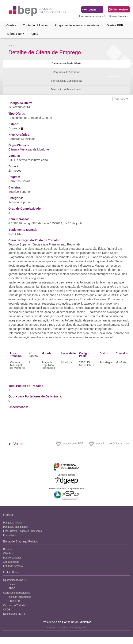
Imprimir (100, 443)
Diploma (8, 549)
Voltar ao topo (119, 443)
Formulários (10, 535)
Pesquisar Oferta (13, 523)
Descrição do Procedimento (66, 89)
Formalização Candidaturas (67, 81)
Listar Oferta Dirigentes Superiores (22, 531)
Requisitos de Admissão (66, 72)
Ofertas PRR (115, 25)
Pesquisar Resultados (15, 527)
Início (11, 46)
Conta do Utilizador (35, 25)
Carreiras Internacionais (16, 593)
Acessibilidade (11, 562)
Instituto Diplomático (20, 597)
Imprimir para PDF (73, 443)
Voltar (16, 444)
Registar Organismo (119, 16)
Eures (12, 584)
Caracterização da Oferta (66, 64)
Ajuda (34, 34)
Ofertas (11, 25)
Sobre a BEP (15, 34)
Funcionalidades (12, 558)
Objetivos (8, 553)
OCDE (7, 610)
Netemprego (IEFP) (14, 614)
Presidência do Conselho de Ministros (66, 622)
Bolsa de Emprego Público (21, 541)
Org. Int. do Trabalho (15, 605)
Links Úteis (10, 572)
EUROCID (14, 601)
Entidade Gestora (13, 566)
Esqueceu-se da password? (92, 16)
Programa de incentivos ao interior (77, 25)
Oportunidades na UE (15, 580)
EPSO (12, 588)
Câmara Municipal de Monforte (29, 149)
